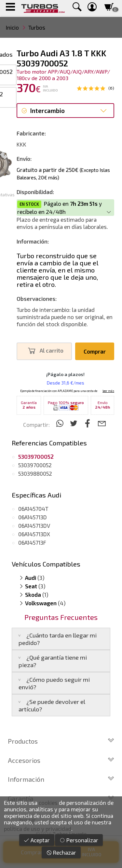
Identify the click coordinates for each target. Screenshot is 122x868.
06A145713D (33, 517)
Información (61, 779)
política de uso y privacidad (38, 829)
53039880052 (35, 473)
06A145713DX (34, 534)
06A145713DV (34, 525)
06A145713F (32, 542)
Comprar (95, 351)
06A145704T (33, 509)
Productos (61, 741)
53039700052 (35, 465)
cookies (48, 803)
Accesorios (61, 760)
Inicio (12, 27)
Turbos (37, 27)
